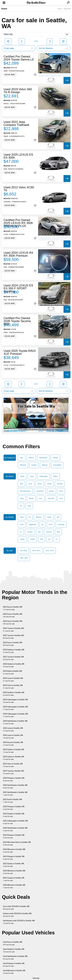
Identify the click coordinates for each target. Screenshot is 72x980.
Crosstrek (61, 525)
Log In (60, 9)
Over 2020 (23, 551)
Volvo (30, 484)
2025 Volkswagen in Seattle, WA (15, 715)
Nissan (52, 491)
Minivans (23, 465)
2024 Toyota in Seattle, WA (13, 630)
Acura (40, 484)
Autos (4, 9)
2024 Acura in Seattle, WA (13, 744)
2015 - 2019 (36, 551)
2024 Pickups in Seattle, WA (14, 779)
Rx (30, 517)
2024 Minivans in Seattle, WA (14, 851)
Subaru (55, 476)
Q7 (57, 539)
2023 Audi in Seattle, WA (12, 672)
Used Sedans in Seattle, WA (14, 950)
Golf (42, 539)
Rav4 (22, 517)
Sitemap (36, 978)
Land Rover (40, 491)
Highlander (33, 525)
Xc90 (22, 525)
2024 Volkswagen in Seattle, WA (15, 708)
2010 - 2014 (50, 551)
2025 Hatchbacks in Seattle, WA (15, 794)
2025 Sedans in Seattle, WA (14, 694)
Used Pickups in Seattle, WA (14, 965)
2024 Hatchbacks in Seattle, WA (15, 722)
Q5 (49, 539)
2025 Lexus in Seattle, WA (13, 729)
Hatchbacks (43, 458)
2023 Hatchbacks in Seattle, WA (15, 786)
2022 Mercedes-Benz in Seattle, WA (17, 843)
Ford (61, 498)
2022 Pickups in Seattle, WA (14, 836)
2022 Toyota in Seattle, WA (13, 772)
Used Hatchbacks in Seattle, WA (15, 958)
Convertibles (57, 465)
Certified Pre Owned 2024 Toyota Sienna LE (19, 58)
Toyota (22, 476)
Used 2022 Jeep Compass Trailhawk (16, 123)
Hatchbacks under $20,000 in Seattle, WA (19, 922)
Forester (30, 532)
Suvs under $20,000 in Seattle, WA (16, 908)
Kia (21, 506)
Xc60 (51, 525)
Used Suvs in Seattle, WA (13, 943)
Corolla (32, 539)
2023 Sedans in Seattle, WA (14, 651)
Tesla (22, 498)
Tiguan (22, 539)
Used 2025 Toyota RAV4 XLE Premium (20, 352)
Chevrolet (51, 498)
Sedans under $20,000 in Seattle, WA (17, 915)
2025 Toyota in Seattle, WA (13, 637)
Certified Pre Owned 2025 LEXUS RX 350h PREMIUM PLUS (18, 223)
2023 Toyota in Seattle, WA (13, 658)
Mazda (31, 498)
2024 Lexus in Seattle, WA (13, 737)
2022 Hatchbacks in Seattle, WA (15, 829)
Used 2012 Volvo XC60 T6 (19, 189)
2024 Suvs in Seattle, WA (13, 615)
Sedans (31, 458)
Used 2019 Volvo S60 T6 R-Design (18, 91)
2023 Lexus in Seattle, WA (13, 679)
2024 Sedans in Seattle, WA (14, 665)
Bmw (61, 491)
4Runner (39, 517)
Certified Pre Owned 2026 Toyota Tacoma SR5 (17, 321)
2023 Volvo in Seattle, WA (13, 687)
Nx (43, 525)
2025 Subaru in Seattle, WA (14, 758)
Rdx (39, 532)
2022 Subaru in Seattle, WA (14, 865)
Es (21, 532)
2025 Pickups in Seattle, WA (14, 858)
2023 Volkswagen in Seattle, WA (15, 701)
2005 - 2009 (24, 558)
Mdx (58, 532)
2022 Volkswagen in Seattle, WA (15, 822)
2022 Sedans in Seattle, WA (14, 815)
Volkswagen (43, 476)
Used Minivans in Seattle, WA (14, 972)
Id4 (58, 517)
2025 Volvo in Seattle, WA (13, 765)
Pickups (55, 458)
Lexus (32, 476)
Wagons (45, 465)
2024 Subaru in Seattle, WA (14, 751)
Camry (49, 517)
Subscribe (67, 9)
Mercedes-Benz (25, 491)
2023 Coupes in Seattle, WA (14, 879)
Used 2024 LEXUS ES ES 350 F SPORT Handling (18, 288)
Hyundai (60, 484)
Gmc (41, 498)
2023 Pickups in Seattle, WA (14, 808)
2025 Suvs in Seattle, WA (13, 622)
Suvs (22, 458)
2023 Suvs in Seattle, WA (13, 608)
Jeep (29, 506)
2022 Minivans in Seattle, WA (14, 886)
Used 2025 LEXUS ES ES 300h (18, 156)
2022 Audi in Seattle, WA (12, 801)
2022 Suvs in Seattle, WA (13, 644)
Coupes (34, 465)
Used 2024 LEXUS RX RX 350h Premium (18, 254)
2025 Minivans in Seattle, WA (14, 872)
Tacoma (49, 532)
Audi (21, 484)
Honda (49, 484)
